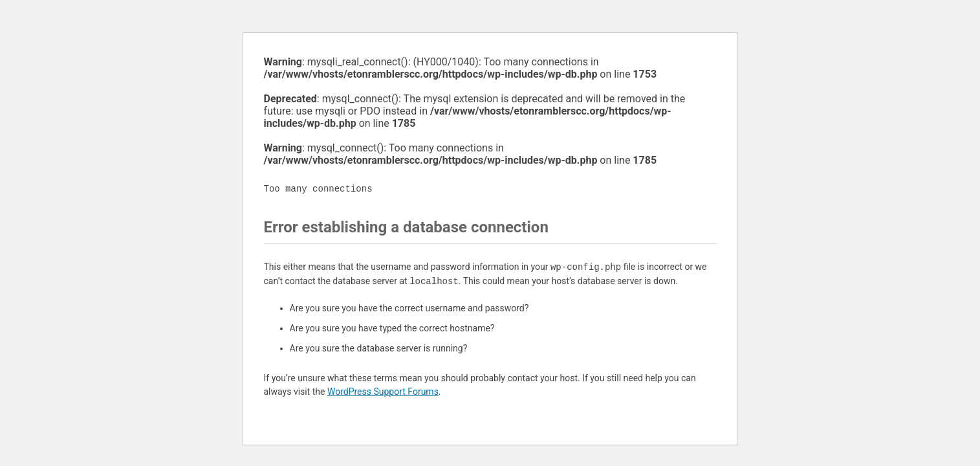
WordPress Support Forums (383, 392)
